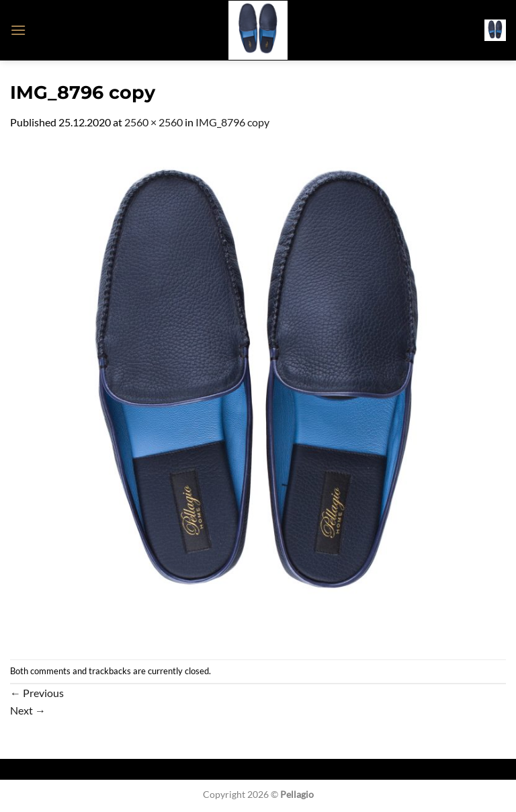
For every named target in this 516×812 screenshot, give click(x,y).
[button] (18, 30)
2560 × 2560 (154, 122)
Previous (37, 693)
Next (28, 710)
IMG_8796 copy (232, 122)
